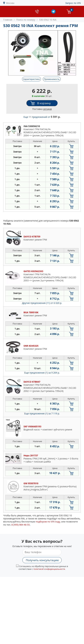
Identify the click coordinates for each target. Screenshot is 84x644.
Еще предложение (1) (42, 373)
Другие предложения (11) (42, 303)
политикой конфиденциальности (49, 569)
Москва (10, 3)
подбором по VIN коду (48, 522)
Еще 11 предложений (42, 117)
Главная (8, 20)
